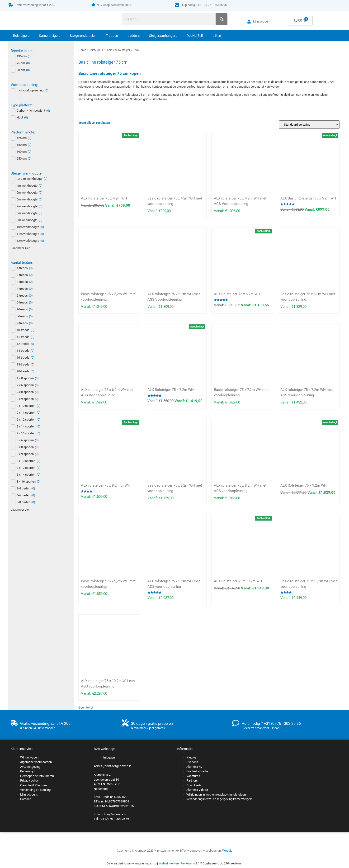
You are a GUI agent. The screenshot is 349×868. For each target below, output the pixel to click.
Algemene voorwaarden (36, 762)
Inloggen (109, 757)
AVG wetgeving (30, 767)
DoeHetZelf (195, 36)
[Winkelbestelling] (309, 125)
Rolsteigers (21, 36)
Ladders (134, 36)
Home (82, 50)
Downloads (194, 785)
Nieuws (191, 757)
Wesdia (227, 851)
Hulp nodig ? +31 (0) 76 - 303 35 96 (204, 5)
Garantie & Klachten (33, 785)
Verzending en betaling (35, 790)
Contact (25, 799)
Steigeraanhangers (163, 36)
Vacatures (193, 776)
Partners (192, 780)
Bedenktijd (27, 771)
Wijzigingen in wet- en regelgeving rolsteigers (217, 794)
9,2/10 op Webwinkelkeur (114, 5)
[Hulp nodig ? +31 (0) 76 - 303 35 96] (177, 5)
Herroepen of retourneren (37, 776)
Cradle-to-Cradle (197, 771)
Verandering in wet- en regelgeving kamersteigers (219, 799)
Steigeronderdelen (83, 36)
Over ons (192, 762)
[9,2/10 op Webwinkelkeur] (93, 5)
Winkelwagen (29, 757)
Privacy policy (29, 780)
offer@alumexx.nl (114, 814)
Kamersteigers (50, 36)
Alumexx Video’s (197, 790)
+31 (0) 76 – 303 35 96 (114, 819)
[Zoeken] (222, 19)
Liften (217, 36)
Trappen (112, 36)
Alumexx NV (194, 767)
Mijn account (29, 794)
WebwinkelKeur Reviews (175, 863)
